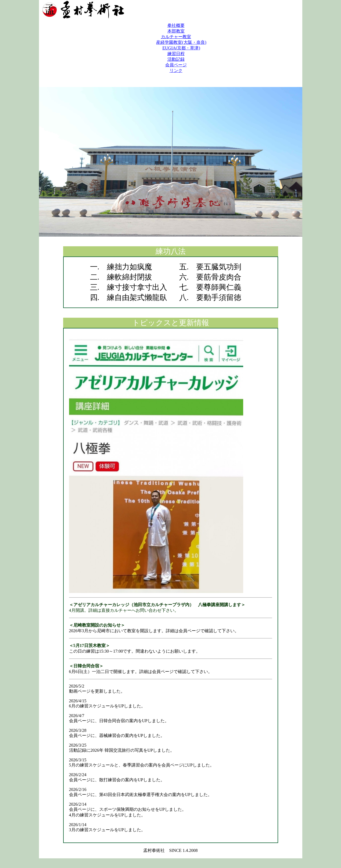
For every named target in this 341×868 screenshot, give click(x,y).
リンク (176, 70)
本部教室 (176, 31)
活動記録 (176, 59)
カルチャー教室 (176, 37)
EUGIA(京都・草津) (181, 48)
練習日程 (176, 54)
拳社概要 (176, 25)
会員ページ (176, 65)
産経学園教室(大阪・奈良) (181, 42)
